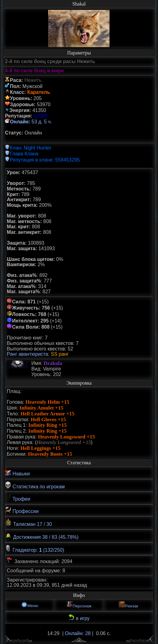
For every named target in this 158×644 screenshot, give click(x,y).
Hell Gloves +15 (48, 420)
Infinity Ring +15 (47, 425)
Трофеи (17, 498)
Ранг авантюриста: (28, 354)
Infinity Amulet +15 (41, 408)
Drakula (53, 363)
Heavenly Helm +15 (47, 402)
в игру (79, 617)
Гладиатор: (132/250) (35, 549)
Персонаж (79, 605)
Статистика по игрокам (35, 485)
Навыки (17, 473)
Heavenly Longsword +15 (66, 437)
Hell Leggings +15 (40, 448)
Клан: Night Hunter (31, 148)
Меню (30, 605)
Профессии (22, 510)
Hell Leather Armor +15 (48, 414)
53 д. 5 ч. (31, 122)
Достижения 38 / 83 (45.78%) (42, 536)
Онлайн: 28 (78, 633)
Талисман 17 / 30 (28, 523)
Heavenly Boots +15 (50, 454)
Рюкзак (128, 605)
